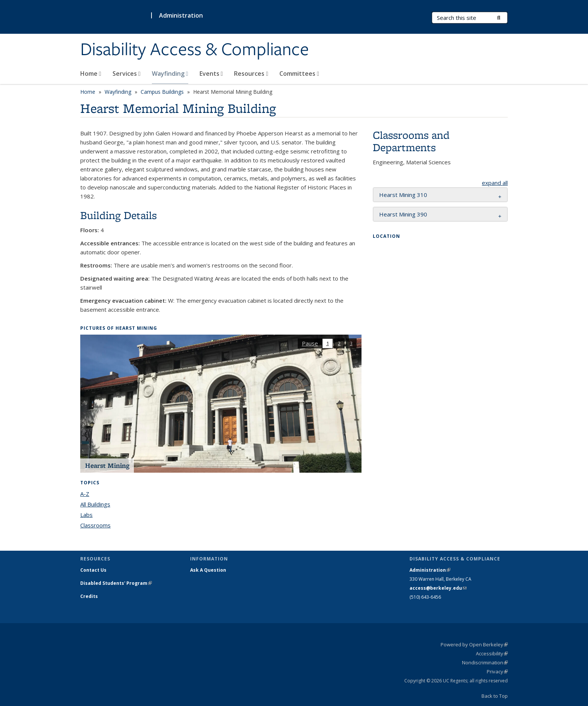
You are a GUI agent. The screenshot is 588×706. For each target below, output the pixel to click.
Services (127, 74)
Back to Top (495, 696)
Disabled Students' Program (116, 583)
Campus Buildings (162, 92)
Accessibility (492, 653)
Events (211, 74)
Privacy (497, 671)
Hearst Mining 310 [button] (403, 195)
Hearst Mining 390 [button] (403, 214)
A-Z (85, 494)
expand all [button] (495, 183)
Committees (299, 74)
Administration (181, 15)
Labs (86, 515)
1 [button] (328, 343)
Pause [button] (310, 343)
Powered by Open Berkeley (474, 644)
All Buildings (95, 504)
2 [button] (339, 343)
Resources (251, 74)
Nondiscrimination (485, 662)
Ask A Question (208, 570)
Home (91, 74)
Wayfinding (170, 74)
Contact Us (93, 570)
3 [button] (351, 343)
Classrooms (95, 525)
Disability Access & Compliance (195, 50)
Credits (89, 596)
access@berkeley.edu (438, 588)
